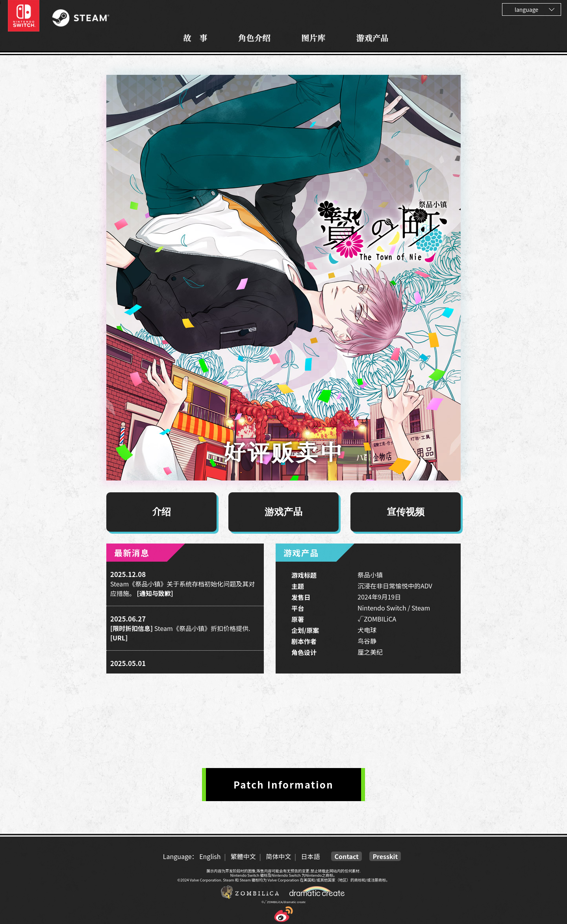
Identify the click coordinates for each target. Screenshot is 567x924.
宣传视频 (406, 512)
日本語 (310, 856)
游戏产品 (283, 512)
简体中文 (278, 856)
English (210, 856)
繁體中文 (243, 856)
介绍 (161, 512)
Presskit (385, 856)
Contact (346, 856)
